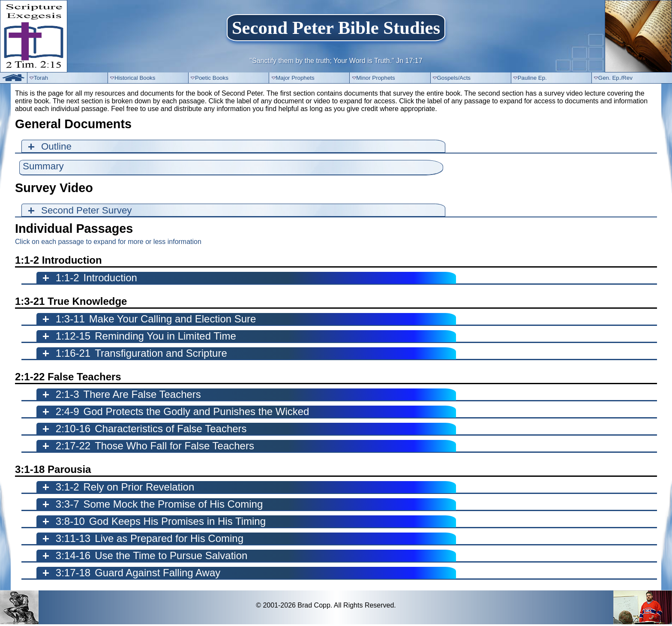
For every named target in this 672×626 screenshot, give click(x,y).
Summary (43, 166)
